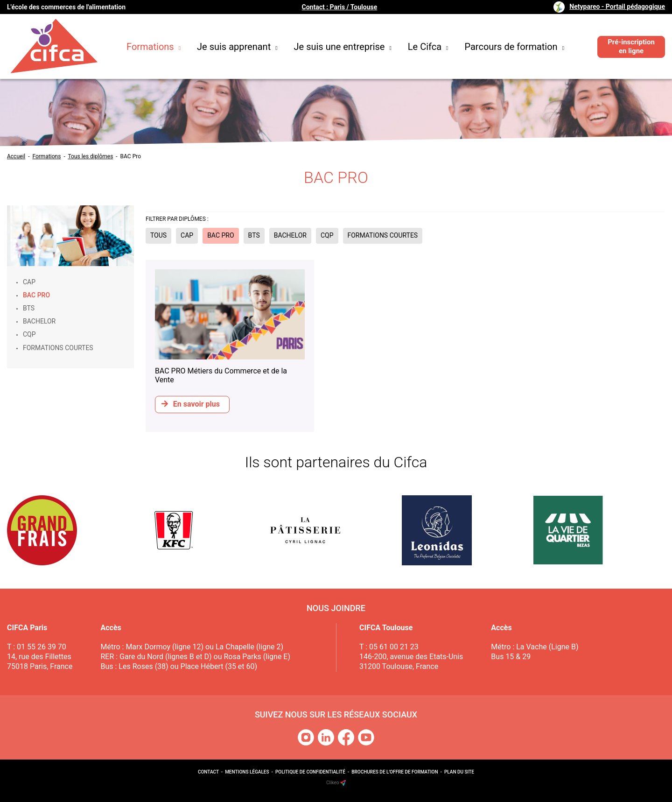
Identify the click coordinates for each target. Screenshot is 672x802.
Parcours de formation (514, 47)
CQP (29, 334)
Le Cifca (428, 47)
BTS (29, 308)
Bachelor (39, 321)
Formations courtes (58, 348)
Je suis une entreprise (343, 47)
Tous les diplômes (90, 156)
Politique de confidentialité (310, 772)
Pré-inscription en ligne (631, 47)
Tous (158, 235)
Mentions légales (247, 772)
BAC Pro (131, 156)
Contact (208, 772)
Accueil (16, 156)
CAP (29, 282)
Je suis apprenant (237, 47)
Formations (154, 47)
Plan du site (459, 772)
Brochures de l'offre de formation (395, 772)
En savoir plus (191, 404)
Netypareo (617, 7)
